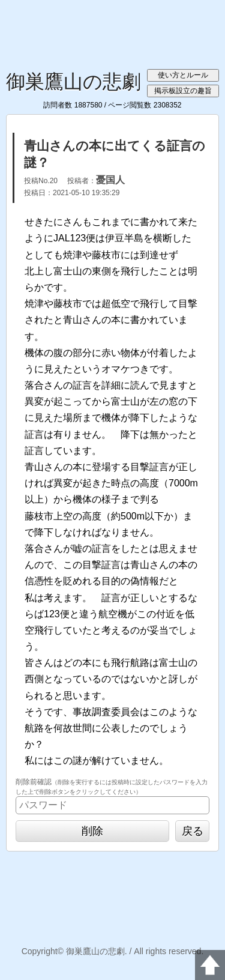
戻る (193, 831)
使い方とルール (183, 75)
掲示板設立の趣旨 (183, 91)
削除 (92, 831)
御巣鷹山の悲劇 (73, 82)
